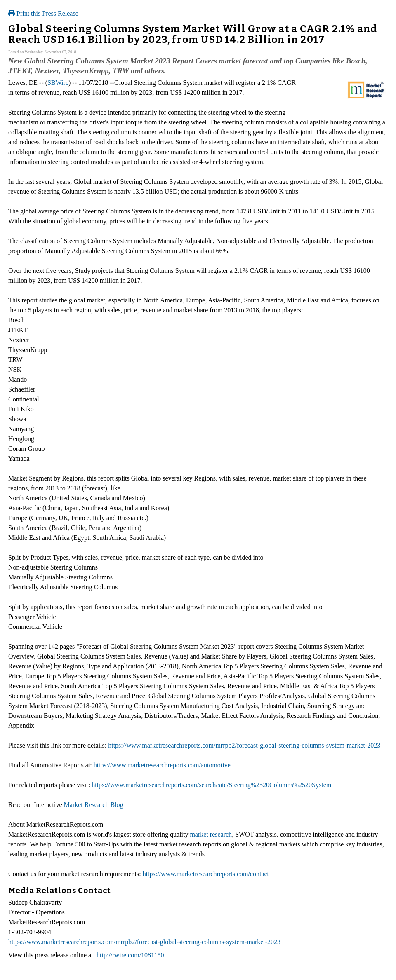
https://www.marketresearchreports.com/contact (206, 874)
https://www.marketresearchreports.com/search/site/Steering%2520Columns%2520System (211, 785)
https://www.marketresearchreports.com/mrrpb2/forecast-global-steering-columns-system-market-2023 (244, 745)
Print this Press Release (43, 13)
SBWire (58, 83)
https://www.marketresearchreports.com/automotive (162, 765)
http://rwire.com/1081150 (130, 955)
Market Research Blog (94, 805)
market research (211, 834)
